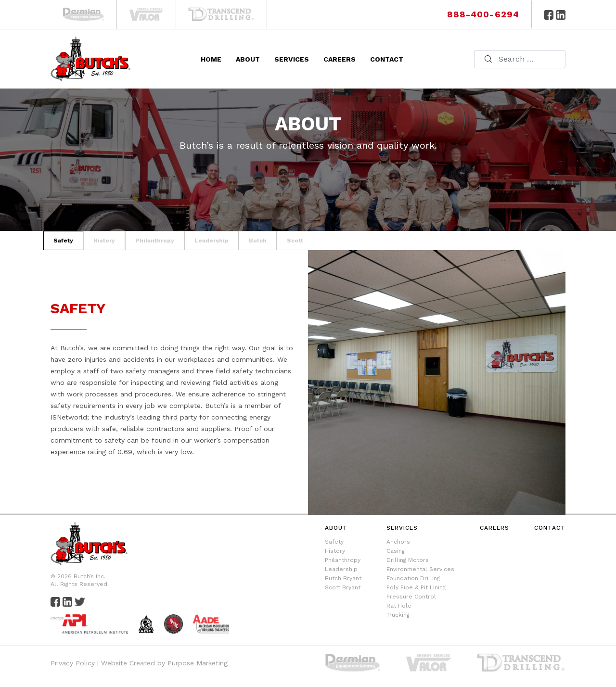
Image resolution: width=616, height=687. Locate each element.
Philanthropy (343, 560)
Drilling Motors (408, 560)
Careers (340, 59)
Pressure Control (411, 597)
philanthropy (155, 241)
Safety (334, 542)
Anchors (398, 542)
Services (292, 59)
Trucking (398, 615)
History (335, 551)
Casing (396, 551)
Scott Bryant (343, 587)
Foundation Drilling (413, 578)
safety (63, 241)
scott (295, 241)
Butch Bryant (343, 578)
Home (211, 59)
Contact (387, 59)
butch (258, 241)
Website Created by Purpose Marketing (164, 663)
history (104, 241)
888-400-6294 (483, 14)
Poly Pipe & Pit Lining (416, 587)
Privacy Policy (73, 663)
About (248, 59)
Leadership (341, 569)
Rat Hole (399, 606)
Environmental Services (420, 569)
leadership (212, 241)
